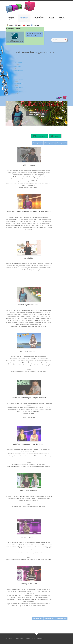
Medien (51, 17)
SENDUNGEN (24, 17)
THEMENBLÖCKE (38, 17)
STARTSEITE (12, 17)
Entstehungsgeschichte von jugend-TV (34, 34)
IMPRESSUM (29, 639)
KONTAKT (62, 17)
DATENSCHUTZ (40, 639)
